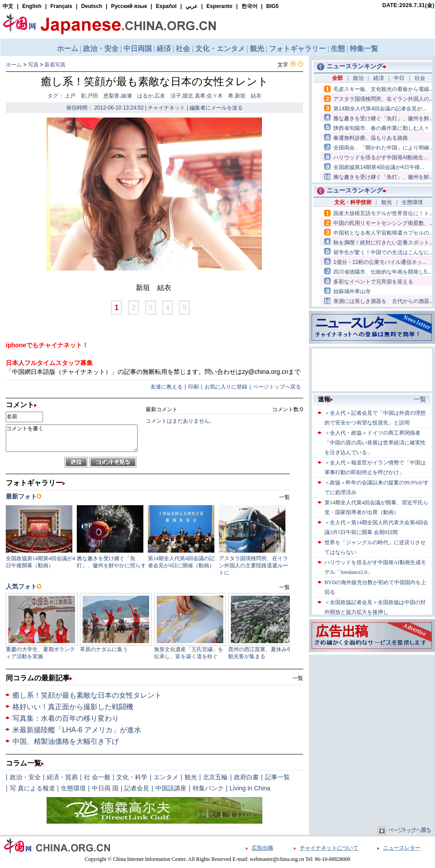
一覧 (298, 678)
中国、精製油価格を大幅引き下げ (66, 741)
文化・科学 (132, 777)
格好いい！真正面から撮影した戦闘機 (73, 707)
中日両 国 (105, 788)
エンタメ (166, 777)
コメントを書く (72, 438)
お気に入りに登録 (226, 387)
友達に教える (166, 387)
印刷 (194, 387)
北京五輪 (215, 777)
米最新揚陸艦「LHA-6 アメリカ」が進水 (77, 730)
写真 (33, 65)
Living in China (250, 788)
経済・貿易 (62, 777)
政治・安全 (25, 777)
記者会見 (137, 788)
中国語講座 (171, 788)
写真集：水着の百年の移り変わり (66, 718)
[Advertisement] (372, 712)
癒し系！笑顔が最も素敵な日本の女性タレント (87, 695)
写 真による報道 (32, 788)
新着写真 (55, 65)
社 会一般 (97, 777)
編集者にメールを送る (216, 108)
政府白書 (246, 777)
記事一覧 (277, 777)
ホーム (14, 65)
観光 (191, 777)
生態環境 (73, 788)
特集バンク (208, 788)
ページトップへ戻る (277, 387)
